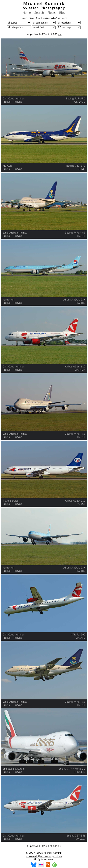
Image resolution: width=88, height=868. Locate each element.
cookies (58, 856)
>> (60, 34)
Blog (62, 13)
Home (27, 13)
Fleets (52, 13)
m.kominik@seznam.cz (39, 856)
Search (39, 13)
